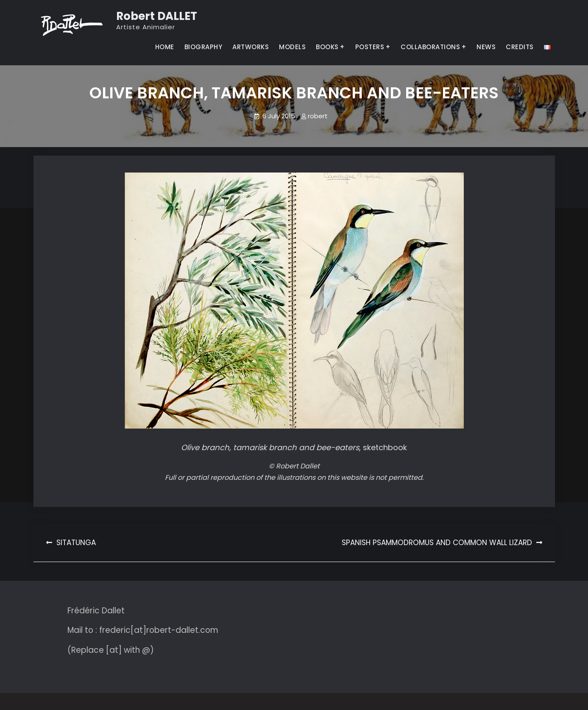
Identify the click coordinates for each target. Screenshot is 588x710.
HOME (165, 47)
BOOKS (327, 47)
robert (318, 116)
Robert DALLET (157, 16)
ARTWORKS (251, 47)
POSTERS (370, 47)
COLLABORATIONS (430, 47)
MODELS (292, 47)
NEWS (486, 47)
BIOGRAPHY (203, 47)
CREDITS (520, 47)
